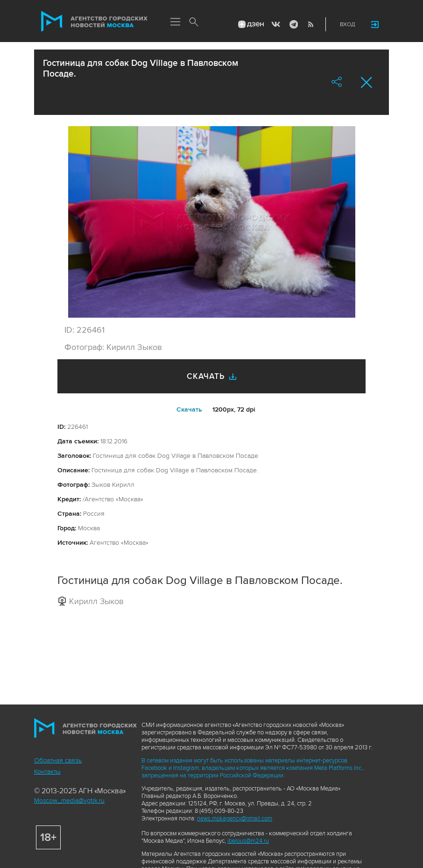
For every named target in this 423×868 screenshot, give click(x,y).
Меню (175, 22)
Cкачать (189, 409)
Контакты (47, 772)
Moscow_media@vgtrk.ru (69, 800)
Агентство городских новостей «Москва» (94, 21)
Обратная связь (58, 760)
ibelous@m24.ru (248, 841)
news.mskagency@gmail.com (235, 818)
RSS (310, 24)
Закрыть (367, 82)
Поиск (194, 22)
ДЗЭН (251, 24)
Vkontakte (276, 24)
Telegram (293, 24)
